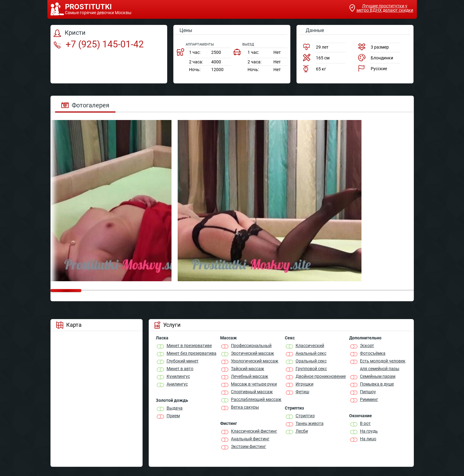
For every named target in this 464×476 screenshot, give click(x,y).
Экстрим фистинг (248, 446)
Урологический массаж (255, 361)
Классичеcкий (310, 346)
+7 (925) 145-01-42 (99, 44)
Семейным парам (378, 376)
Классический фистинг (254, 431)
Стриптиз (305, 416)
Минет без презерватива (192, 353)
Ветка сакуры (245, 407)
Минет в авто (180, 369)
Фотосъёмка (373, 353)
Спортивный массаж (252, 392)
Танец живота (310, 423)
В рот (365, 423)
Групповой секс (311, 369)
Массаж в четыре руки (254, 384)
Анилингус (177, 384)
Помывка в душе (377, 384)
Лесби (302, 431)
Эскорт (367, 346)
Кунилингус (178, 376)
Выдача (175, 408)
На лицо (368, 439)
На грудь (369, 431)
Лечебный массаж (250, 376)
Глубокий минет (183, 361)
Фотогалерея (85, 105)
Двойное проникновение (321, 376)
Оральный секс (311, 361)
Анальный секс (311, 353)
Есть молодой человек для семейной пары (383, 365)
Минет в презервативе (189, 346)
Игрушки (305, 384)
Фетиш (302, 392)
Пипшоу (368, 392)
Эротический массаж (252, 353)
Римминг (369, 399)
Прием (173, 416)
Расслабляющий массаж (256, 399)
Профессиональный (251, 346)
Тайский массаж (248, 369)
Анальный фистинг (250, 439)
